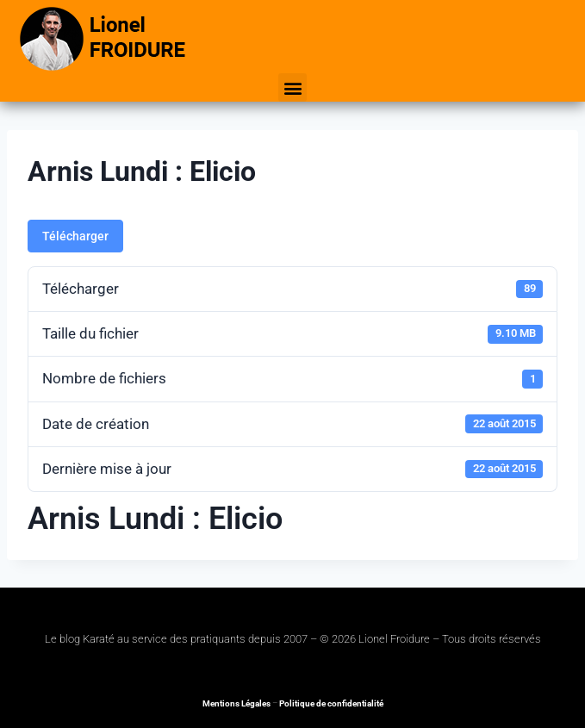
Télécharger (75, 236)
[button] (292, 87)
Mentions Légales (236, 703)
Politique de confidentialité (331, 703)
